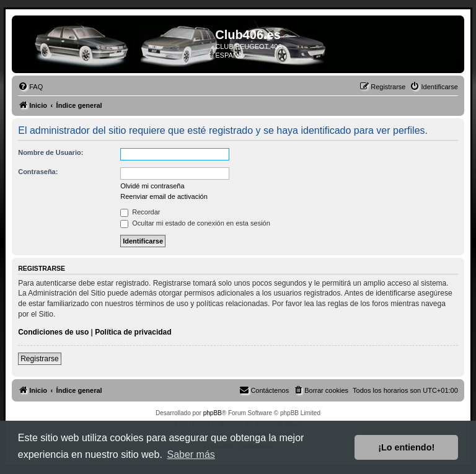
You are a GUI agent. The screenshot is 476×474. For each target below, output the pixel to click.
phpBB (213, 413)
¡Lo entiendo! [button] (406, 447)
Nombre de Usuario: (51, 152)
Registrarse (39, 359)
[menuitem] (30, 87)
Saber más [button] (191, 454)
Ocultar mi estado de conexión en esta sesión (195, 223)
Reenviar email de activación (164, 196)
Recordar (140, 212)
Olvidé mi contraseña (152, 186)
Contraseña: (38, 172)
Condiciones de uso (53, 332)
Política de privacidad (133, 332)
